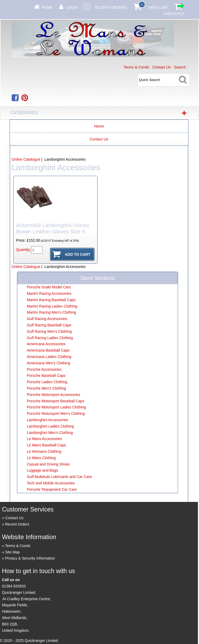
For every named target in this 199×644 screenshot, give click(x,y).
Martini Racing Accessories (49, 293)
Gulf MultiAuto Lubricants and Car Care (59, 477)
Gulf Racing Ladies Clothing (50, 338)
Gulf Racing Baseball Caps (49, 325)
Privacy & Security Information (30, 558)
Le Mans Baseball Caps (46, 445)
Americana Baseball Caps (48, 350)
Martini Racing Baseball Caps (51, 300)
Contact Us (161, 67)
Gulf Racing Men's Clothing (49, 331)
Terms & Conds (137, 67)
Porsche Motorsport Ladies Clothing (56, 407)
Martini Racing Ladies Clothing (52, 306)
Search (180, 67)
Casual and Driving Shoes (48, 464)
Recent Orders (111, 7)
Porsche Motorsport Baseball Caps (56, 401)
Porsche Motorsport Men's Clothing (56, 413)
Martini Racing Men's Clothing (52, 312)
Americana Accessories (46, 344)
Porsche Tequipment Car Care (52, 489)
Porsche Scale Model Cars (49, 287)
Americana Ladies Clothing (49, 357)
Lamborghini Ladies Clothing (50, 426)
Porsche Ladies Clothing (47, 382)
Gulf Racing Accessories (47, 319)
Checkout (174, 14)
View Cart (158, 7)
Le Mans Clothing (41, 458)
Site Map (12, 552)
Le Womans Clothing (44, 451)
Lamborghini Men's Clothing (50, 433)
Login (72, 7)
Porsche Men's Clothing (46, 388)
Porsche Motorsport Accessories (54, 395)
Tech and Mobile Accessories (51, 483)
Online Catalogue (26, 159)
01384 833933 (14, 586)
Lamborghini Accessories (48, 420)
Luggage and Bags (43, 470)
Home (47, 7)
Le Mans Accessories (44, 439)
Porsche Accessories (44, 369)
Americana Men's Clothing (48, 363)
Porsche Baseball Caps (46, 376)
